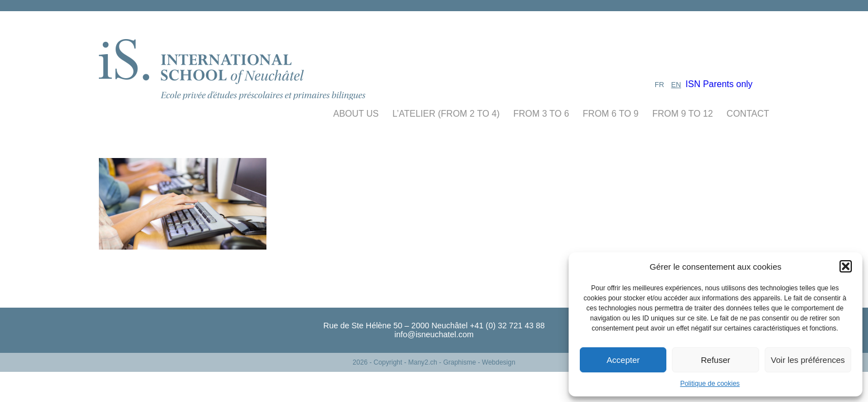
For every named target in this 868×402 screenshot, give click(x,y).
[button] (846, 266)
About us (356, 114)
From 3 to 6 (541, 114)
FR (659, 85)
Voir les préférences (808, 360)
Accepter (623, 360)
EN (676, 85)
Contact (748, 114)
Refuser (716, 360)
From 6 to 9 (611, 114)
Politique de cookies (710, 384)
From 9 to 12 (683, 114)
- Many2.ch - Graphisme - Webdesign (459, 362)
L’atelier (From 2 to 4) (446, 114)
